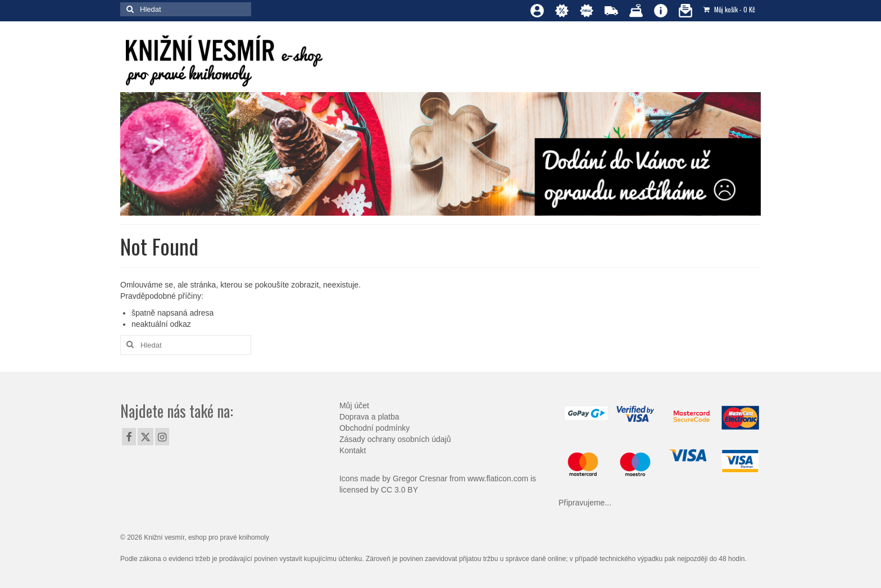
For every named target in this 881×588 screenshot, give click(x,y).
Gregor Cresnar (420, 478)
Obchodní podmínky (374, 428)
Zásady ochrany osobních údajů (395, 439)
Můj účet (354, 405)
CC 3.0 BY (399, 490)
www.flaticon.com (498, 478)
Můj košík (729, 9)
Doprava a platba (369, 417)
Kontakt (353, 450)
